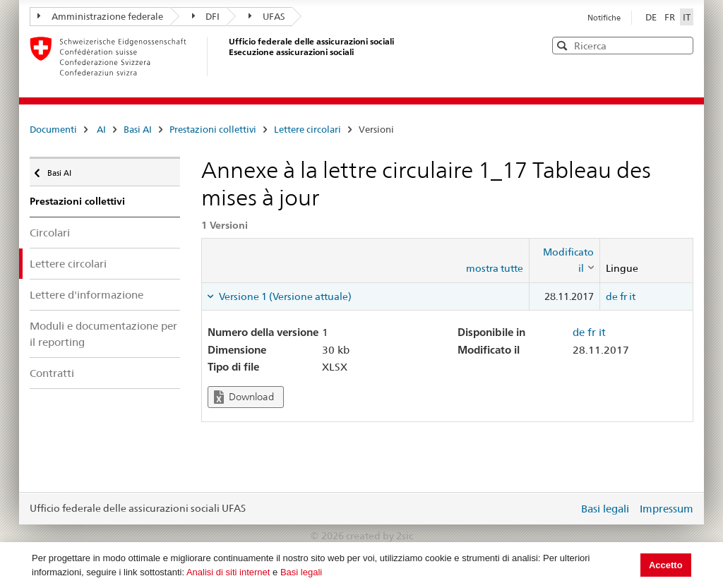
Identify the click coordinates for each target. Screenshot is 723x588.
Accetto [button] (666, 565)
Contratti (52, 373)
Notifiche (604, 18)
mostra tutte (495, 268)
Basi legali (301, 572)
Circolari (50, 233)
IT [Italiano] (687, 17)
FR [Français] (671, 17)
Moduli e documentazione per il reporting (103, 334)
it (632, 296)
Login (565, 508)
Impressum (667, 509)
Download (244, 397)
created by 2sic (380, 536)
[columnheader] (564, 260)
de (612, 296)
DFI (206, 16)
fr (623, 296)
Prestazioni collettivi (213, 129)
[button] (681, 45)
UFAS (267, 16)
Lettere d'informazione (86, 295)
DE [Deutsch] (652, 17)
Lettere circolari (307, 129)
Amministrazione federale (100, 16)
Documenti (53, 129)
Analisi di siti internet (228, 572)
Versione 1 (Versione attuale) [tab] (284, 296)
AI (101, 129)
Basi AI (138, 129)
